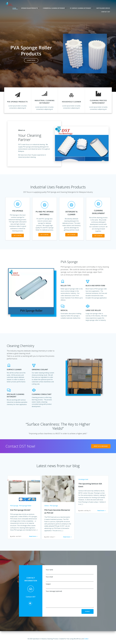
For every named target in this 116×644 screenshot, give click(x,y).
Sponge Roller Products (30, 8)
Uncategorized (83, 479)
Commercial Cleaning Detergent (55, 8)
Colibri (86, 639)
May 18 (88, 511)
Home (15, 8)
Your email (70, 579)
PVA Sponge (14, 506)
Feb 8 (20, 536)
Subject (70, 586)
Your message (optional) (70, 600)
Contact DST (106, 12)
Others (47, 506)
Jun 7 (54, 537)
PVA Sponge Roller (25, 506)
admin (14, 536)
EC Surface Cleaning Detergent (81, 8)
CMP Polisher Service (103, 8)
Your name (70, 572)
